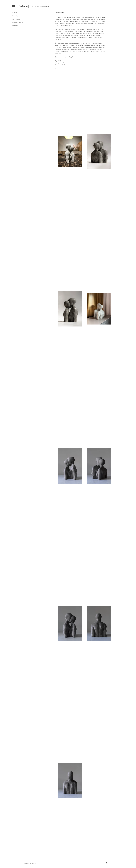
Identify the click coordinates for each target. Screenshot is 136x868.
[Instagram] (107, 863)
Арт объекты (16, 19)
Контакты (15, 26)
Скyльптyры (16, 16)
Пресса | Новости (18, 22)
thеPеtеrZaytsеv (39, 6)
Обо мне (15, 13)
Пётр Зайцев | (21, 6)
